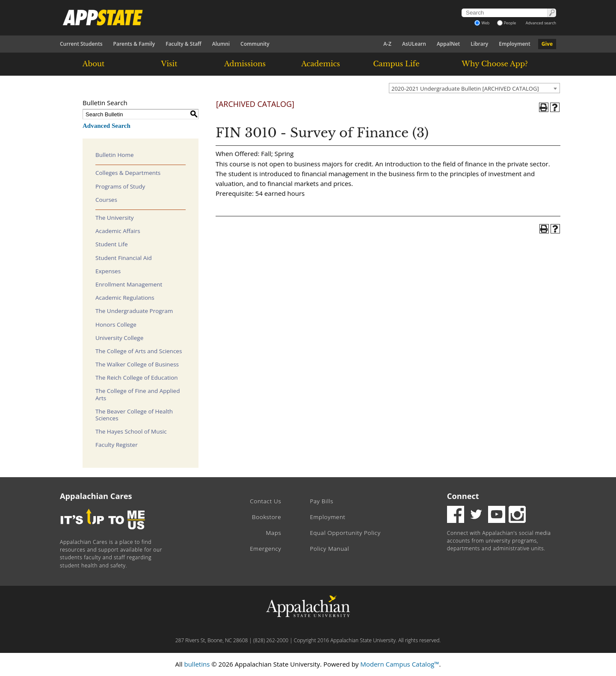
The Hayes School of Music (131, 431)
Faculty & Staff (184, 44)
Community (255, 44)
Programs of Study (120, 186)
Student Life (112, 244)
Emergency (265, 549)
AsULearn (414, 44)
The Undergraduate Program (134, 311)
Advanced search (541, 23)
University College (119, 338)
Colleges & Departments (128, 173)
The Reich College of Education (137, 378)
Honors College (116, 325)
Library (479, 44)
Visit (169, 64)
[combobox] (474, 88)
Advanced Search (107, 126)
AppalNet (448, 44)
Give (547, 44)
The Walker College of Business (137, 364)
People (507, 23)
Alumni (221, 44)
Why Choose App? (495, 64)
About (94, 64)
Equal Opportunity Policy (345, 533)
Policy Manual (329, 549)
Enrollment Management (129, 284)
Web (482, 23)
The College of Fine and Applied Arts (138, 394)
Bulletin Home (115, 155)
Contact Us (265, 501)
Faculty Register (117, 445)
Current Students (81, 44)
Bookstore (267, 517)
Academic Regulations (125, 298)
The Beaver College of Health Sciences (134, 415)
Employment (514, 44)
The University (115, 218)
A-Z (387, 44)
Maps (274, 533)
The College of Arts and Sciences (139, 351)
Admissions (245, 64)
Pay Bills (321, 501)
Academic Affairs (118, 231)
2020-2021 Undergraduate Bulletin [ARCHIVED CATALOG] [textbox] (465, 89)
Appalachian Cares (96, 496)
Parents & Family (134, 44)
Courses (106, 200)
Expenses (108, 271)
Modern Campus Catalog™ (400, 664)
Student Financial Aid (124, 258)
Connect (463, 496)
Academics (321, 64)
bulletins (197, 664)
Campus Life (396, 64)
